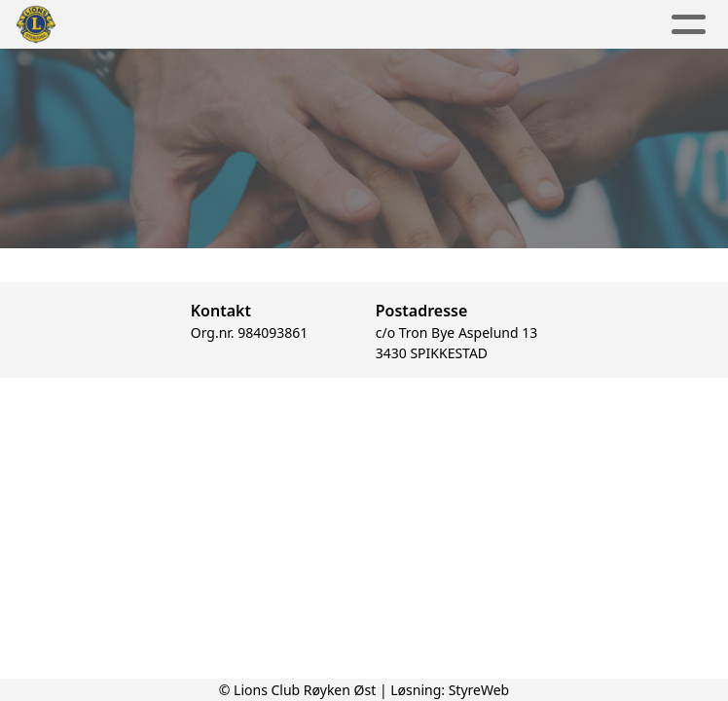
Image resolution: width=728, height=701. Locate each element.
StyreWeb (479, 690)
